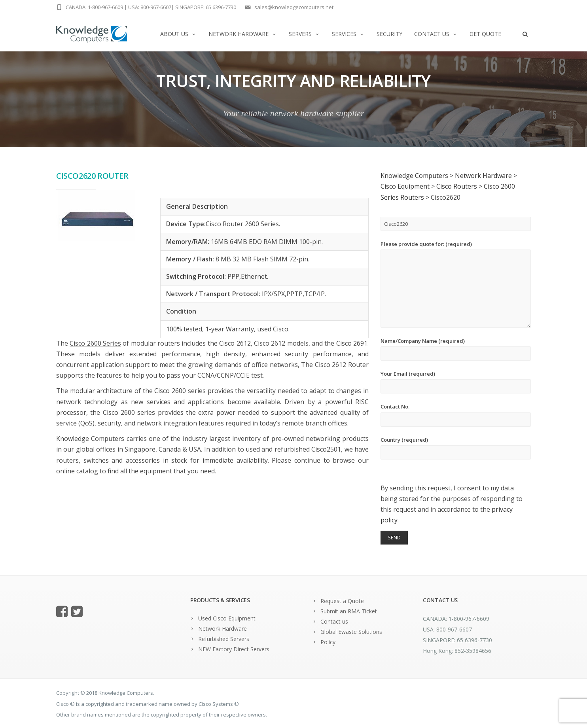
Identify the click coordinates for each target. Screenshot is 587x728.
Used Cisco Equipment (227, 618)
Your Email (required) (456, 382)
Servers (304, 34)
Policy (328, 642)
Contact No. (456, 415)
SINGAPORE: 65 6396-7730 (206, 7)
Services (348, 34)
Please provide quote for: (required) (456, 284)
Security (389, 34)
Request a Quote (342, 601)
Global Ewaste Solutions (351, 632)
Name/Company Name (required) (456, 349)
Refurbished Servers (224, 639)
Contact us (436, 34)
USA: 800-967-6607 (150, 7)
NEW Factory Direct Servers (234, 649)
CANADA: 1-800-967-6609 (94, 7)
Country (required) (456, 448)
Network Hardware (243, 34)
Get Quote (485, 34)
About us (178, 34)
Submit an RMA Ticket (349, 611)
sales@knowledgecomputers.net (294, 7)
